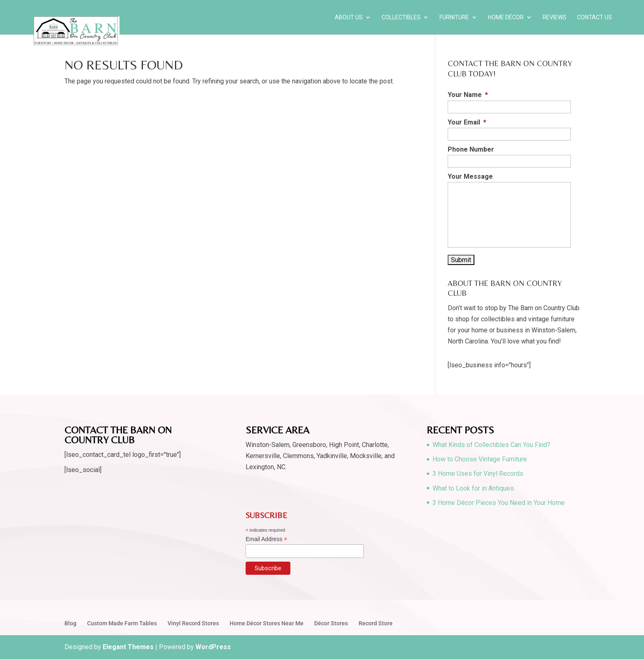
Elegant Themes (128, 647)
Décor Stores (331, 623)
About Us (349, 17)
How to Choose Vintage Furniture (480, 459)
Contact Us (595, 17)
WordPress (213, 647)
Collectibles (401, 17)
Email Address (267, 539)
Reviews (554, 17)
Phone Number (471, 149)
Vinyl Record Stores (193, 623)
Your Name (468, 95)
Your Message (470, 176)
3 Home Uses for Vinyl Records (478, 474)
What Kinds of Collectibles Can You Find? (491, 445)
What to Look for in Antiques (473, 488)
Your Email (467, 122)
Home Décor (506, 17)
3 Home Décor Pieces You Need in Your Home (499, 503)
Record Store (376, 623)
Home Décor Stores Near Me (267, 623)
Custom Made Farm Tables (122, 623)
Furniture (454, 17)
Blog (70, 623)
